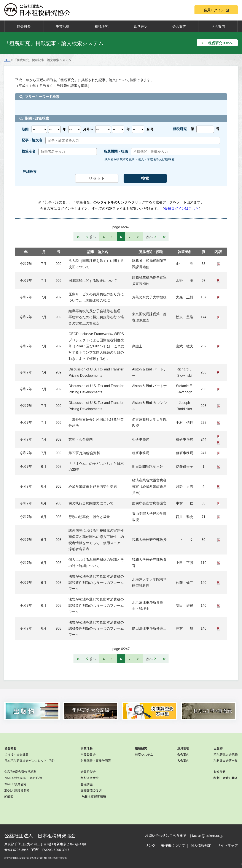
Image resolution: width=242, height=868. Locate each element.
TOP (7, 60)
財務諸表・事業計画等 (96, 761)
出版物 (218, 748)
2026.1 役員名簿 (15, 784)
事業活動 (63, 26)
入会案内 (218, 26)
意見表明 (140, 26)
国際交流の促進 (91, 790)
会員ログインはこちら (181, 209)
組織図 (9, 796)
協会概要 (24, 26)
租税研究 (102, 26)
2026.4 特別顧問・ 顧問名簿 (23, 778)
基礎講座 (87, 784)
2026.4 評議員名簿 (17, 790)
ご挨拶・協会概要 (16, 755)
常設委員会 (88, 755)
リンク (150, 845)
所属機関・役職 (151, 252)
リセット (97, 178)
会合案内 (179, 26)
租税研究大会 (90, 778)
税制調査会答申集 (226, 761)
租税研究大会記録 (226, 755)
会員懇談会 (88, 772)
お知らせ (220, 772)
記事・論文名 (98, 252)
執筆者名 (185, 252)
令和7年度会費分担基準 (20, 772)
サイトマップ (227, 845)
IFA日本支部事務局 (93, 796)
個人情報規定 (201, 845)
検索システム (144, 755)
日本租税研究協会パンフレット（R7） (30, 761)
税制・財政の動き (226, 778)
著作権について (173, 845)
